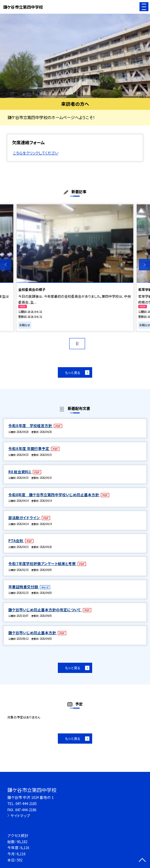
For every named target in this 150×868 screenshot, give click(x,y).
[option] (75, 56)
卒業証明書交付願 (24, 587)
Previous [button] (6, 265)
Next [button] (144, 265)
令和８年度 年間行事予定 (29, 448)
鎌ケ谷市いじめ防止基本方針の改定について (45, 610)
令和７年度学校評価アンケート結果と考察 (43, 563)
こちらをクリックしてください (36, 153)
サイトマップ (20, 815)
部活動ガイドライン (25, 517)
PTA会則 (16, 540)
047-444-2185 (26, 803)
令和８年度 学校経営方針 (31, 425)
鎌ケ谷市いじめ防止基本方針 (33, 632)
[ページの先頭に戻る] (142, 861)
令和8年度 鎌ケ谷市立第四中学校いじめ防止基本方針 (54, 494)
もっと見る (73, 372)
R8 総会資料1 (20, 472)
